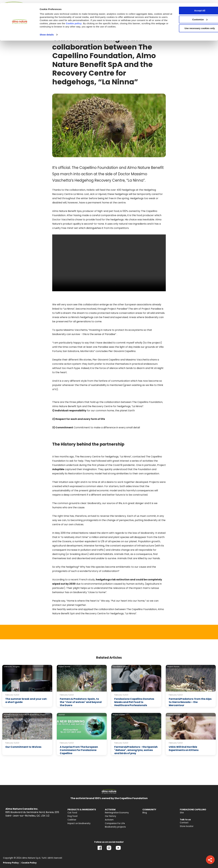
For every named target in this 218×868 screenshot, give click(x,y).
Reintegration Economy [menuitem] (117, 813)
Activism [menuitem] (109, 820)
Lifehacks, (8, 667)
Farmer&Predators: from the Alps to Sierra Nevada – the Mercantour (190, 702)
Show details (47, 32)
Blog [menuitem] (145, 813)
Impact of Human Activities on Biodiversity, (22, 715)
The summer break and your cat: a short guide (26, 700)
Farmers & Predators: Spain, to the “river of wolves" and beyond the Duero (81, 702)
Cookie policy (93, 20)
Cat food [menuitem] (72, 813)
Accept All (193, 7)
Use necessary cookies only (193, 25)
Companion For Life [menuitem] (115, 823)
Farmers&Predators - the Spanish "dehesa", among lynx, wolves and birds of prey (136, 750)
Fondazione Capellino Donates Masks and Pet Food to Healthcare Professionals (134, 702)
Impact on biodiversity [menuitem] (79, 823)
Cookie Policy (29, 863)
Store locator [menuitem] (187, 826)
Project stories (64, 667)
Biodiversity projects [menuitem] (115, 827)
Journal (61, 715)
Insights (16, 667)
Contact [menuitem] (184, 823)
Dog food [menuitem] (72, 816)
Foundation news (120, 667)
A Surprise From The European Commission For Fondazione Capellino (79, 750)
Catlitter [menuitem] (72, 820)
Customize (193, 16)
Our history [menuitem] (111, 816)
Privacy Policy (11, 863)
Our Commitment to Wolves (23, 747)
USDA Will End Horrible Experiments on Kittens (184, 749)
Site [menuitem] (182, 813)
